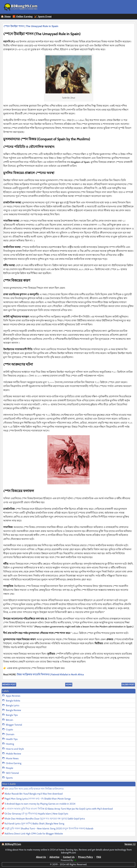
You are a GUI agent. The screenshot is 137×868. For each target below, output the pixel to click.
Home (69, 684)
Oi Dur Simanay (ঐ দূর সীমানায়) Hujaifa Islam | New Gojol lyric (36, 814)
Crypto (10, 730)
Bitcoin (10, 720)
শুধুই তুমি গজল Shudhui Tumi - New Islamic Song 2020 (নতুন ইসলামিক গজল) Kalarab (49, 828)
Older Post (128, 684)
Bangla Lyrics (13, 705)
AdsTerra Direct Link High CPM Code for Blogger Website (34, 834)
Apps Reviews (13, 696)
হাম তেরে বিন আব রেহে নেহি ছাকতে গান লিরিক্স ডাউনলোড (34, 789)
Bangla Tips (12, 715)
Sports (9, 778)
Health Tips (12, 739)
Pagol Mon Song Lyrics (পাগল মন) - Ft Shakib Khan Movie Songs (38, 799)
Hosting (10, 744)
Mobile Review (14, 754)
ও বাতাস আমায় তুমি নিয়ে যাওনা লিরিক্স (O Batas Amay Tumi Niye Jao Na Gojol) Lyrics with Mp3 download (59, 809)
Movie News (12, 758)
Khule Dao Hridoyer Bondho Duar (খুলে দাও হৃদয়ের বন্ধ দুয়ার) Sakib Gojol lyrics (45, 819)
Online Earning (14, 763)
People (10, 768)
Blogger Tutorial (14, 725)
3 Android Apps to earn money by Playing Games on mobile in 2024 (40, 804)
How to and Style (15, 749)
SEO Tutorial (12, 773)
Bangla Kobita (13, 701)
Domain (10, 734)
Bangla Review (14, 710)
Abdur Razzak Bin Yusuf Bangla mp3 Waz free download (34, 794)
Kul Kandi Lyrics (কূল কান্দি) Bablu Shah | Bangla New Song (34, 824)
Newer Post (9, 684)
